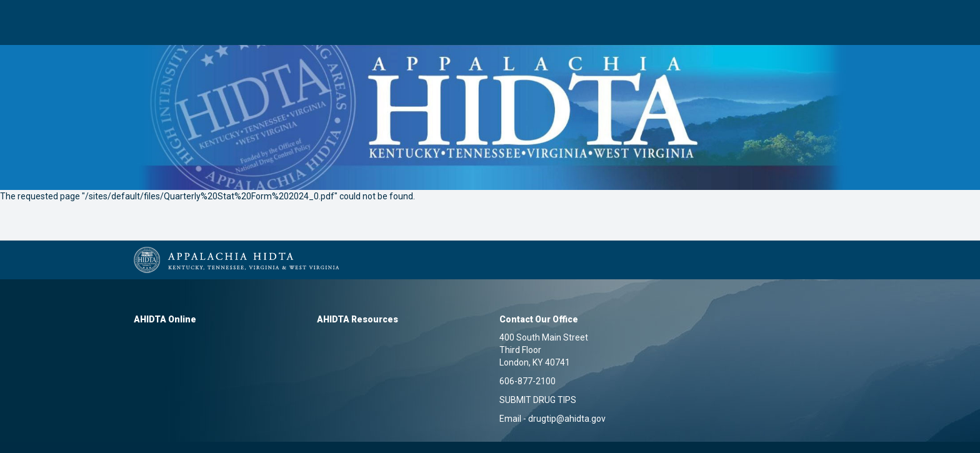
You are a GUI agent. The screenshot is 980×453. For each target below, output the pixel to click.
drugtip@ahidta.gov (567, 419)
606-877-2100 (527, 381)
